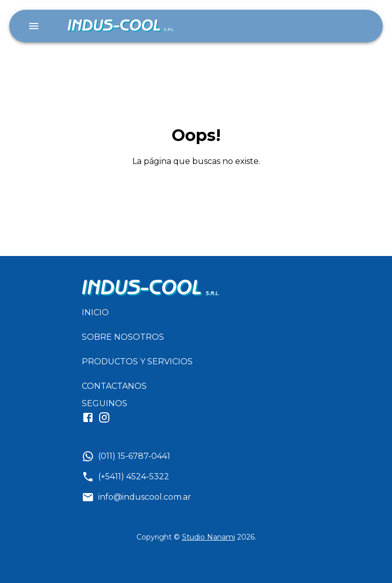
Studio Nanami (209, 537)
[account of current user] (34, 26)
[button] (141, 313)
